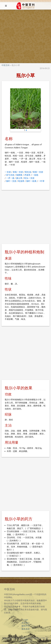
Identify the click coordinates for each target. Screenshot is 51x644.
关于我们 (26, 623)
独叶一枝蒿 (31, 181)
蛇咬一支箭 (38, 172)
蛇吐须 (28, 172)
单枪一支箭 (18, 172)
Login (26, 620)
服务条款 (26, 629)
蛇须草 (21, 181)
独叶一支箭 (11, 181)
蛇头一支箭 (29, 178)
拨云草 (19, 178)
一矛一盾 (10, 178)
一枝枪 (35, 175)
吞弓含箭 (10, 175)
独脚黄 (19, 175)
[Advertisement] (26, 36)
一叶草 (41, 181)
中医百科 (6, 65)
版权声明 (26, 626)
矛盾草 (27, 175)
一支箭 (8, 172)
